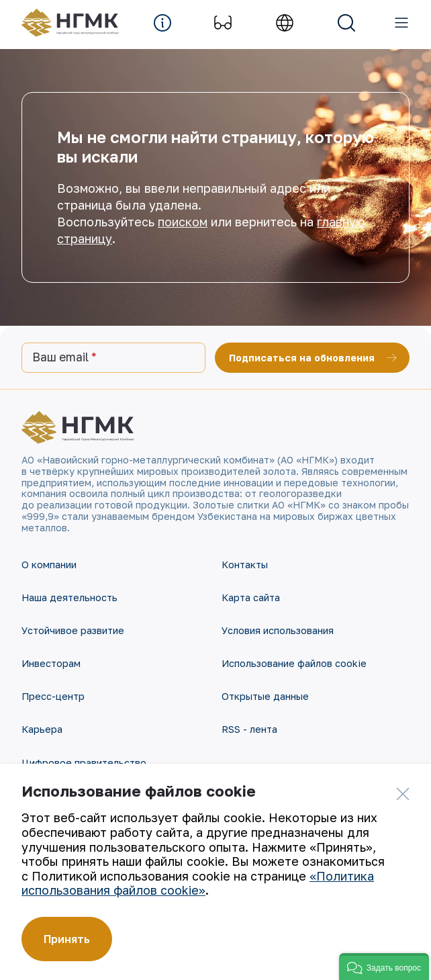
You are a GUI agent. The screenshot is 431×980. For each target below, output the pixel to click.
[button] (384, 967)
